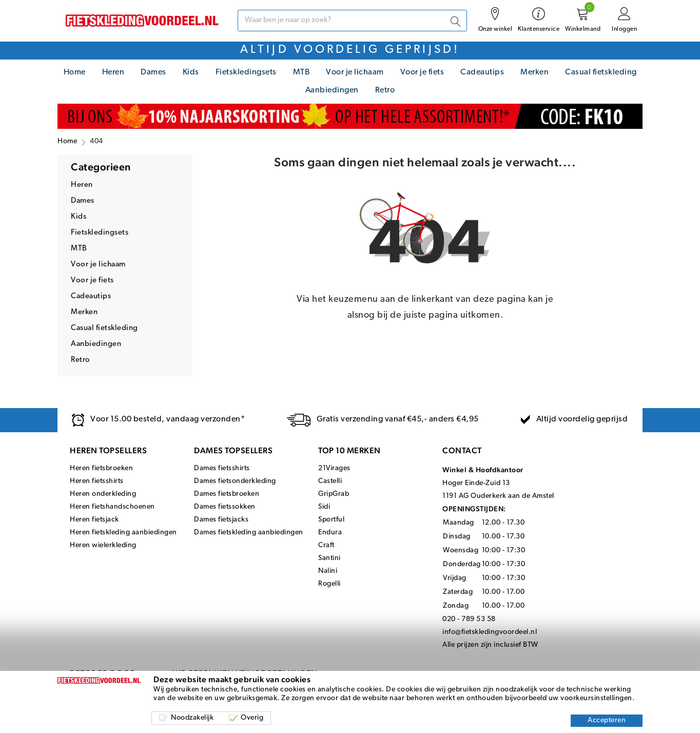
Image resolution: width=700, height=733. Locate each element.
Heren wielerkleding (103, 545)
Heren (113, 72)
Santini (329, 558)
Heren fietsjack (94, 520)
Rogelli (329, 584)
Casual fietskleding (601, 72)
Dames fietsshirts (222, 468)
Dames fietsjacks (221, 520)
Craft (326, 545)
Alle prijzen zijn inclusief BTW (490, 645)
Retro (385, 90)
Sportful (331, 520)
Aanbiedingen (332, 90)
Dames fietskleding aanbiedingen (249, 533)
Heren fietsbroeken (101, 468)
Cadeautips (482, 72)
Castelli (330, 481)
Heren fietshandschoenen (112, 507)
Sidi (324, 507)
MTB (302, 72)
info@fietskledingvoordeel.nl (490, 632)
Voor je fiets (422, 72)
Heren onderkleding (103, 494)
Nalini (328, 571)
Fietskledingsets (246, 72)
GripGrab (334, 494)
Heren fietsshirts (97, 481)
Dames (153, 72)
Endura (330, 533)
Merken (534, 72)
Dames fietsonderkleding (235, 481)
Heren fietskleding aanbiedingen (123, 533)
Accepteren (607, 720)
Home (75, 72)
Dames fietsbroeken (227, 494)
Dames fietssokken (225, 507)
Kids (191, 72)
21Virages (334, 468)
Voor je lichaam (355, 72)
